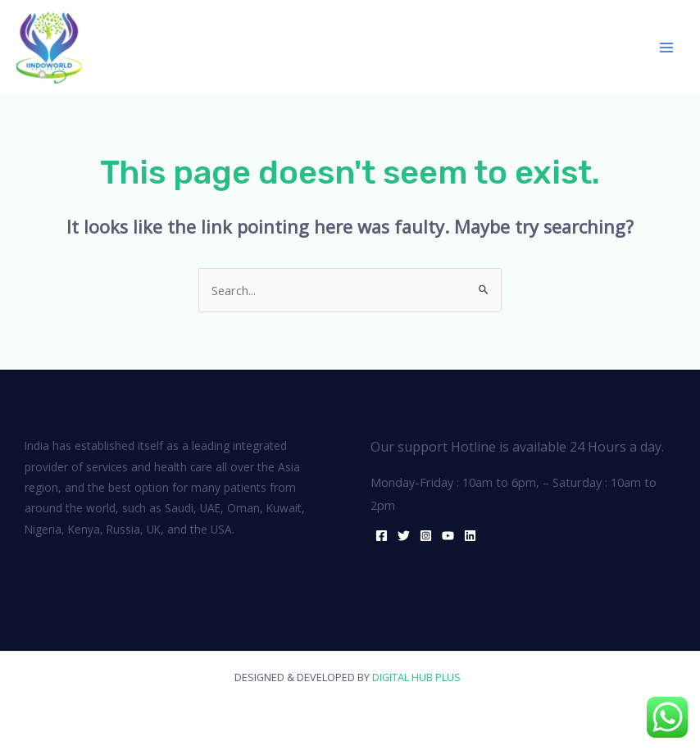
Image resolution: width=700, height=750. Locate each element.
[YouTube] (448, 536)
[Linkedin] (470, 536)
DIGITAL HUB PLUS (419, 677)
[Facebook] (382, 536)
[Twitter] (404, 536)
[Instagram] (426, 536)
